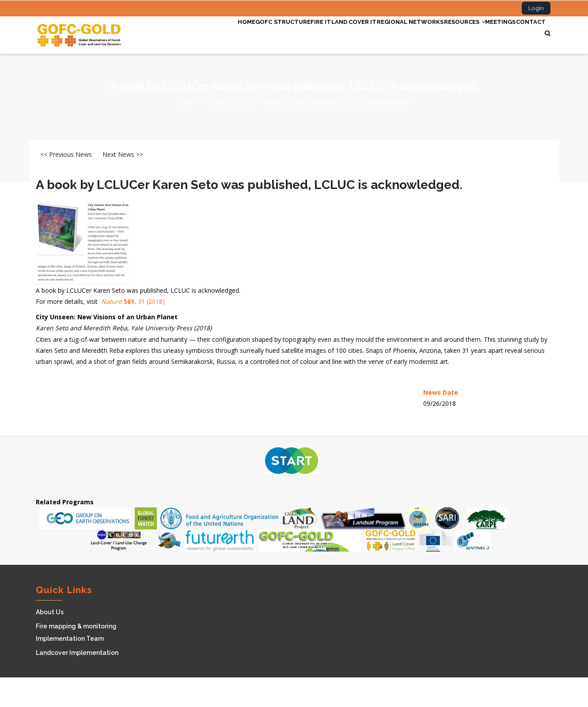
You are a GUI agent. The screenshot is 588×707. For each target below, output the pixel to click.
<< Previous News (66, 184)
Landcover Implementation (77, 682)
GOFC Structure (226, 32)
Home (182, 32)
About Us (50, 642)
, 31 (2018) (133, 331)
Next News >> (123, 184)
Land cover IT (315, 32)
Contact (188, 65)
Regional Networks (380, 32)
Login (536, 8)
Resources (443, 32)
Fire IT (273, 32)
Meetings (489, 32)
